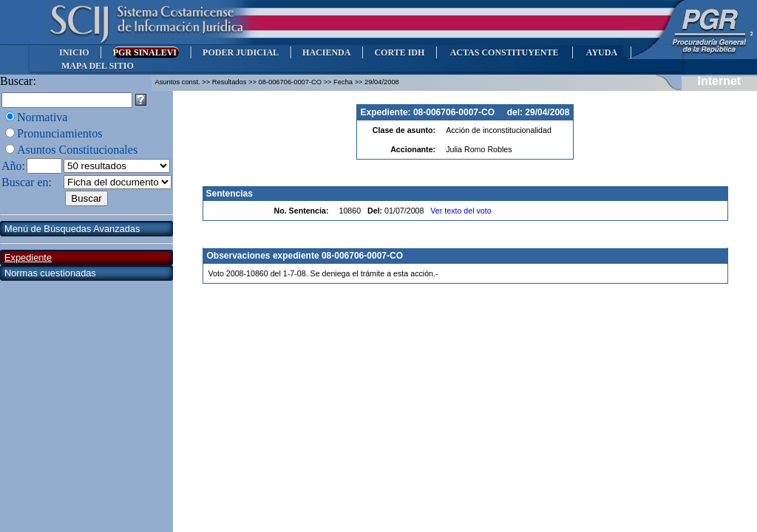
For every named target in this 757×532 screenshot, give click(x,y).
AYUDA (601, 52)
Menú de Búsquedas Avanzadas (72, 229)
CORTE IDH (399, 52)
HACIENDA (326, 52)
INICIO (74, 52)
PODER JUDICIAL (241, 52)
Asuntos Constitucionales (77, 150)
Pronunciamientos (60, 133)
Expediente (28, 258)
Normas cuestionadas (50, 273)
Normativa (42, 117)
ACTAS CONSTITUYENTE (504, 52)
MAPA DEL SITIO (98, 66)
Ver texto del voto (461, 211)
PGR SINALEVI (146, 52)
